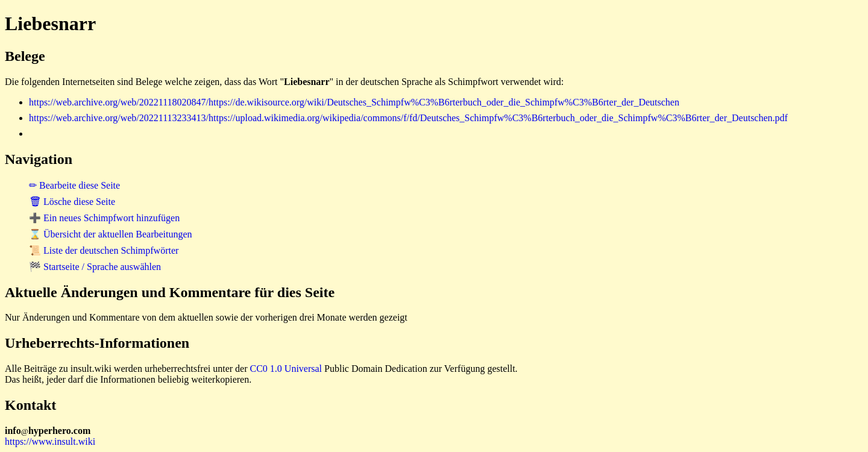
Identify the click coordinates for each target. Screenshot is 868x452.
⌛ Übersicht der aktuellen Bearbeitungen (111, 234)
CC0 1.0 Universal (286, 369)
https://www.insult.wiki (50, 441)
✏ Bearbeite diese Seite (74, 185)
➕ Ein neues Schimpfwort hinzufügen (104, 218)
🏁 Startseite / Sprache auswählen (95, 267)
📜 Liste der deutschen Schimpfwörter (104, 250)
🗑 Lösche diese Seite (72, 202)
